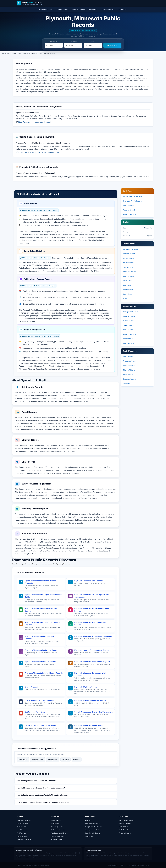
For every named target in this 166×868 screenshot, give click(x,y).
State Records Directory (93, 833)
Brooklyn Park (53, 759)
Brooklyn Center (38, 759)
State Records (12, 53)
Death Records (129, 294)
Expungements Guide (92, 830)
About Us (88, 820)
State (93, 41)
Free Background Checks (59, 833)
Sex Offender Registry (127, 820)
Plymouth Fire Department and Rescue (90, 700)
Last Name (73, 41)
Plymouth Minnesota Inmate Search (89, 725)
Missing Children (129, 370)
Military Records (129, 366)
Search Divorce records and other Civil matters (94, 712)
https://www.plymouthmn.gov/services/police (35, 122)
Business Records (130, 379)
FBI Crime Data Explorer (35, 258)
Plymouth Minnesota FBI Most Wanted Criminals (40, 582)
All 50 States (128, 281)
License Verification (58, 836)
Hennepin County (43, 53)
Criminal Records (129, 210)
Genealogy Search (130, 361)
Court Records (128, 205)
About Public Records (92, 824)
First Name (54, 41)
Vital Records (128, 267)
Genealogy (127, 285)
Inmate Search (128, 258)
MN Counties (32, 53)
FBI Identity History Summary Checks (40, 336)
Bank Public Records (24, 839)
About (142, 865)
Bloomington (23, 759)
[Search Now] (112, 45)
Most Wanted (124, 827)
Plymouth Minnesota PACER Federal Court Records (42, 638)
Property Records (130, 214)
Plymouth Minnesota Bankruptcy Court (41, 650)
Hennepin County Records (133, 201)
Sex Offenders (128, 263)
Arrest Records (22, 830)
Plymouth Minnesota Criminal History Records (44, 673)
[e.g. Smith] (73, 45)
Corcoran (77, 759)
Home (4, 53)
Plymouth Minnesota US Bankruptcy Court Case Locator (92, 596)
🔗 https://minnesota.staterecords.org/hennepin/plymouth (37, 152)
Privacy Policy (113, 865)
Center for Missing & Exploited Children (41, 725)
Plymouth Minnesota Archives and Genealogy (93, 636)
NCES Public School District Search (39, 210)
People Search (56, 820)
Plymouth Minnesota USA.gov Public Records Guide (43, 596)
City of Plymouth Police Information (39, 700)
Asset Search (128, 375)
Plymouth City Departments (86, 687)
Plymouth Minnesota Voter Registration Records (90, 624)
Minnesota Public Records (133, 196)
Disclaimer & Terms (125, 865)
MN (19, 53)
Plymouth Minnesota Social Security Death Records (92, 610)
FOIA (125, 299)
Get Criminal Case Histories (36, 712)
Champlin (65, 759)
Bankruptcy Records (58, 830)
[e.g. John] (54, 45)
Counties (24, 53)
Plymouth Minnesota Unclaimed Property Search (42, 610)
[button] (66, 781)
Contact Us (89, 836)
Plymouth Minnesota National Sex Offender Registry (43, 624)
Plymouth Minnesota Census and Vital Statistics (90, 674)
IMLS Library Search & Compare (38, 286)
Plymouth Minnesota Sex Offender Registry (92, 662)
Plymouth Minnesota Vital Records (88, 581)
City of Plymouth (32, 687)
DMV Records (128, 290)
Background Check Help (93, 827)
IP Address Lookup (57, 839)
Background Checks (131, 249)
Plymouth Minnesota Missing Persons (40, 662)
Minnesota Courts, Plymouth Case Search (92, 650)
